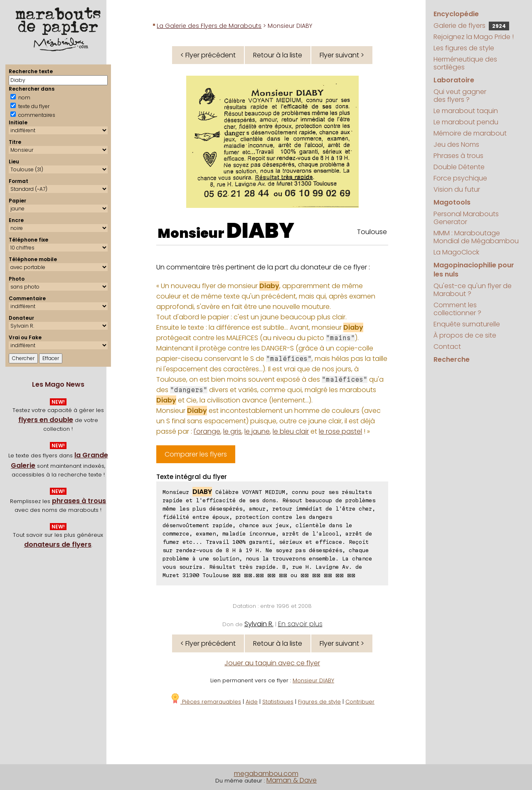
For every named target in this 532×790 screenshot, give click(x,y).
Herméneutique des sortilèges (465, 63)
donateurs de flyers (58, 544)
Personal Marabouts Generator (466, 218)
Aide (252, 702)
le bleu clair (291, 431)
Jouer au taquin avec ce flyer (272, 663)
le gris (232, 431)
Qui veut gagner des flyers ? (460, 96)
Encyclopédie (456, 14)
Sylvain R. (259, 624)
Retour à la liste (278, 55)
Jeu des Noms (456, 144)
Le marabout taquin (466, 111)
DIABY (260, 231)
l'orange (207, 431)
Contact (447, 347)
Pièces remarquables (206, 702)
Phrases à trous (458, 156)
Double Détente (459, 167)
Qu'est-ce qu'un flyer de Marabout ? (473, 290)
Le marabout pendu (466, 122)
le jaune (257, 431)
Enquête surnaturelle (467, 324)
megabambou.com (266, 774)
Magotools (452, 202)
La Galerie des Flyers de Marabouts (209, 26)
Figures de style (319, 702)
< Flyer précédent (208, 55)
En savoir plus (300, 624)
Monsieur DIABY (313, 680)
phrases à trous (79, 501)
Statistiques (278, 702)
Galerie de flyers (471, 26)
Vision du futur (457, 189)
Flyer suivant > (342, 55)
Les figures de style (464, 48)
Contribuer (360, 702)
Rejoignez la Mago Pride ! (474, 37)
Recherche (452, 359)
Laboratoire (454, 80)
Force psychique (460, 178)
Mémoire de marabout (470, 133)
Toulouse (372, 232)
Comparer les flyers (196, 454)
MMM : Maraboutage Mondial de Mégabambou (476, 237)
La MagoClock (456, 252)
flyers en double (46, 420)
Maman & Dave (292, 780)
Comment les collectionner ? (457, 309)
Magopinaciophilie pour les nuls (474, 270)
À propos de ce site (465, 335)
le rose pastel (340, 431)
